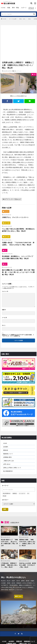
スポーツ (24, 8)
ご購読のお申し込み (9, 461)
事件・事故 (15, 8)
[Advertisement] (18, 34)
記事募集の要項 (7, 457)
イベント (31, 8)
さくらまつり (22, 493)
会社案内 (6, 447)
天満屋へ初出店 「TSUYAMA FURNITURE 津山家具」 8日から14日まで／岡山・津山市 (18, 244)
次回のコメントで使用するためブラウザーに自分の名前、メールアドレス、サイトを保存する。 (18, 335)
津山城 (4, 496)
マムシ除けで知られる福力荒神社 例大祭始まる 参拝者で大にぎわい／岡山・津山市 (18, 230)
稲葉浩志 (15, 493)
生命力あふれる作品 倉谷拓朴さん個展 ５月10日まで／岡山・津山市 (28, 565)
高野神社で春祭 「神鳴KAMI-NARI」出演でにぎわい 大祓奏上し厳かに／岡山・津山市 (27, 543)
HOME (3, 8)
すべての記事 (13, 19)
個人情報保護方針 (8, 471)
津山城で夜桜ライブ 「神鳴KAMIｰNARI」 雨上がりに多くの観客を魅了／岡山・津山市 (9, 543)
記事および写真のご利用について (12, 468)
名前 (4, 310)
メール (4, 318)
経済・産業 (7, 223)
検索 (5, 509)
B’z (28, 493)
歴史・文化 (22, 19)
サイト (4, 325)
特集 (9, 8)
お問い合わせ (7, 464)
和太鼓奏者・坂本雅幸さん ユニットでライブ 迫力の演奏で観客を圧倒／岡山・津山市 (18, 257)
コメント (5, 291)
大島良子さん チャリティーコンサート (15, 217)
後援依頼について (8, 454)
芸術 (29, 19)
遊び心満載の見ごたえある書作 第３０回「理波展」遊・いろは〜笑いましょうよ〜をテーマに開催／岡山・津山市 (18, 272)
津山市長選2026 (7, 493)
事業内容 (6, 450)
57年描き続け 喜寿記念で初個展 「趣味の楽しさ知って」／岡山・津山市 (9, 565)
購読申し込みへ (19, 596)
